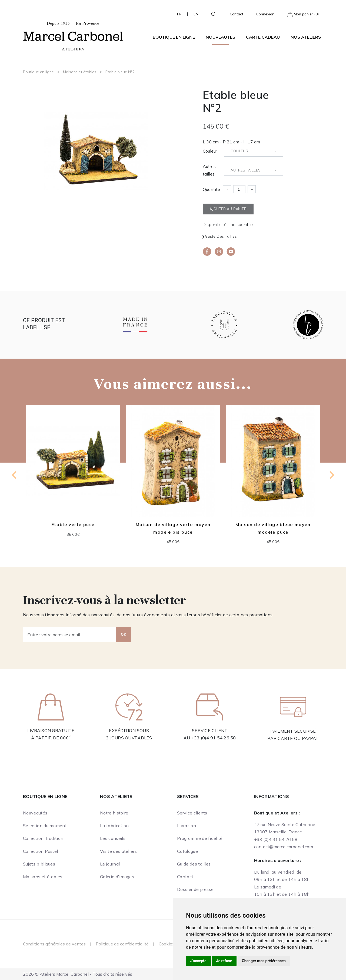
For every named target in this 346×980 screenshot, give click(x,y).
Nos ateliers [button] (306, 37)
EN (196, 14)
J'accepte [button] (198, 961)
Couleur (210, 151)
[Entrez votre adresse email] (70, 635)
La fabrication (114, 826)
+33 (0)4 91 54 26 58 (214, 738)
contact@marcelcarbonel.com (284, 847)
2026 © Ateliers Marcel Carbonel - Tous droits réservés (78, 974)
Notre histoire (114, 813)
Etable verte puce (73, 524)
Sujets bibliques (39, 864)
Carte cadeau (263, 37)
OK (124, 634)
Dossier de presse (195, 889)
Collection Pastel (40, 851)
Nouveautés (220, 37)
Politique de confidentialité (122, 944)
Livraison (187, 826)
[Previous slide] (15, 475)
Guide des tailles (221, 236)
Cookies (167, 944)
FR (179, 14)
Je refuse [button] (224, 961)
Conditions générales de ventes (54, 944)
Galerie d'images (117, 877)
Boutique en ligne (38, 72)
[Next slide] (331, 475)
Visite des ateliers (118, 851)
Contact (237, 14)
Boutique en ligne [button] (174, 37)
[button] (212, 14)
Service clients (192, 813)
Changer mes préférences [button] (264, 961)
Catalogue (187, 851)
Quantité (211, 189)
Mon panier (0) (303, 14)
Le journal (110, 864)
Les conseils (113, 838)
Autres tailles (209, 170)
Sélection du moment (45, 826)
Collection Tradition (43, 838)
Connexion (265, 14)
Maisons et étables (80, 72)
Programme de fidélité (200, 838)
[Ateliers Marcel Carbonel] (73, 35)
